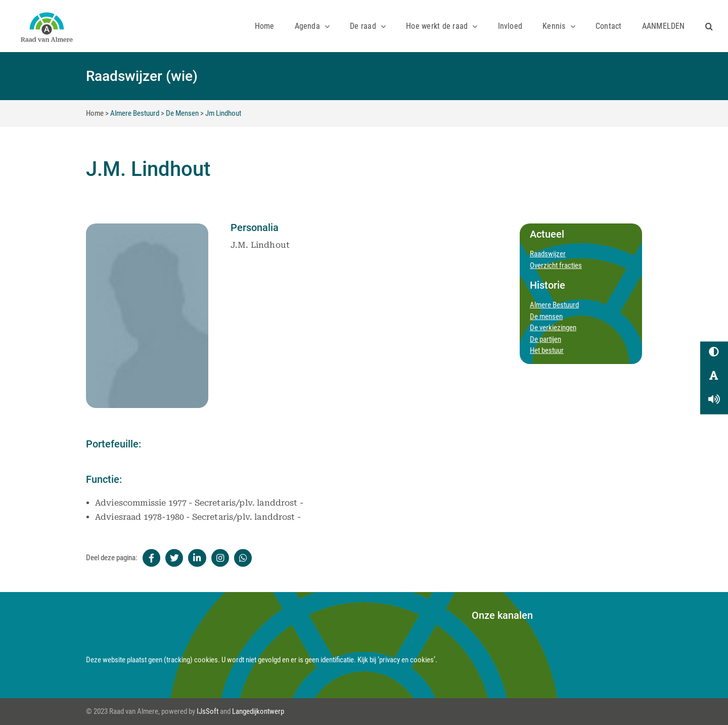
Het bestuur (547, 350)
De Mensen (182, 113)
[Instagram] (220, 558)
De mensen (546, 316)
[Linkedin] (197, 558)
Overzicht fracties (556, 265)
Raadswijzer (548, 254)
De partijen (545, 339)
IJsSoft (208, 711)
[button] (709, 26)
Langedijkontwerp (258, 711)
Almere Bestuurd (135, 113)
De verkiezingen (553, 328)
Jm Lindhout (223, 113)
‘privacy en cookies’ (406, 660)
